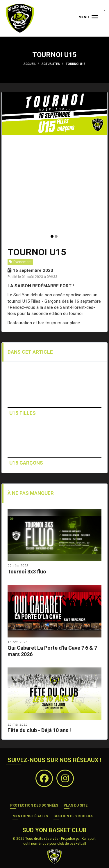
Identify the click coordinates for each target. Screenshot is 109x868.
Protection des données (34, 805)
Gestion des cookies (73, 816)
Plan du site (76, 805)
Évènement (20, 262)
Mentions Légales (30, 816)
